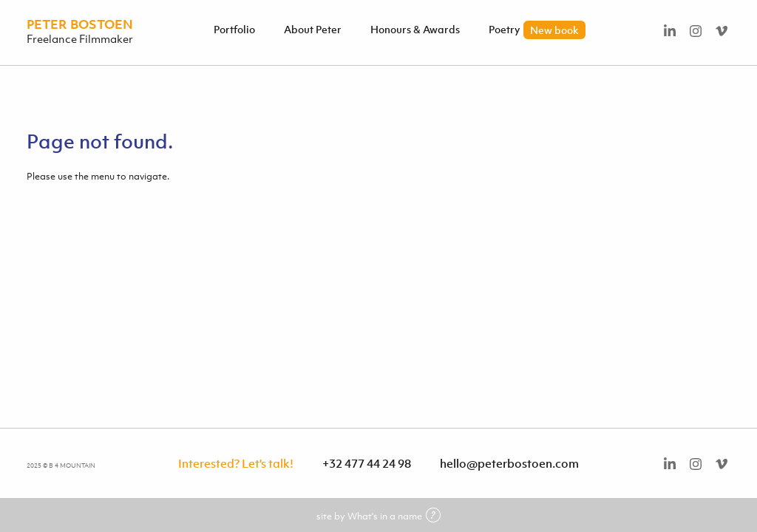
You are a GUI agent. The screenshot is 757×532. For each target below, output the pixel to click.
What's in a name (394, 516)
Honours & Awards (415, 29)
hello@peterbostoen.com (509, 463)
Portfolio (234, 29)
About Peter (313, 29)
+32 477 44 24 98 (367, 463)
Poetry (537, 29)
